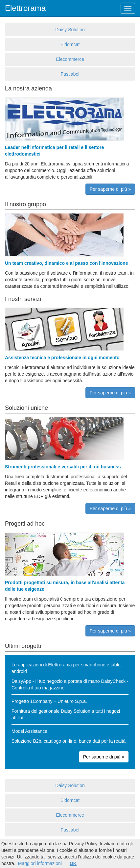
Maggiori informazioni (40, 863)
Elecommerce (70, 59)
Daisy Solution (70, 30)
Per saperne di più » (110, 189)
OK (73, 863)
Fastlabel (70, 74)
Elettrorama (25, 8)
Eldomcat (70, 44)
